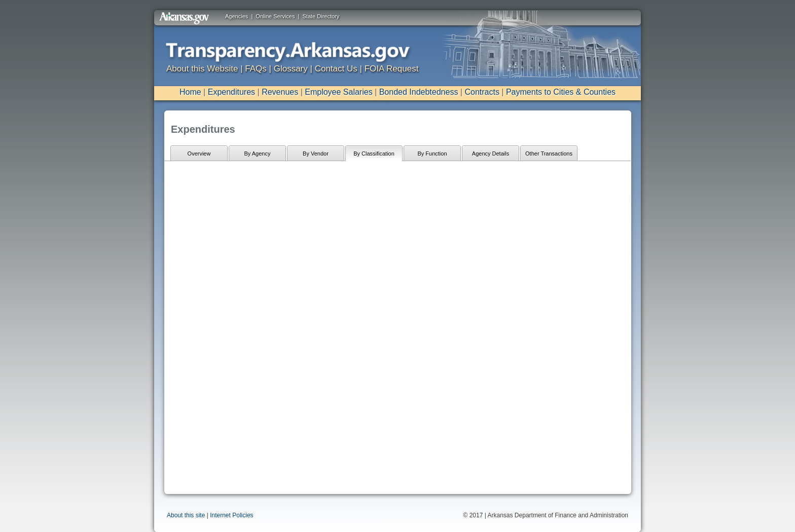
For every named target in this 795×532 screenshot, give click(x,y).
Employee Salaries (338, 92)
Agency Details (491, 154)
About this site (186, 515)
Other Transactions (549, 154)
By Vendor (316, 154)
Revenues (280, 92)
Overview (199, 154)
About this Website (202, 69)
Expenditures (231, 92)
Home (190, 92)
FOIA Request (392, 69)
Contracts (482, 92)
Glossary (291, 69)
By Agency (258, 154)
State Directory (321, 16)
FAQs (256, 69)
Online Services (275, 16)
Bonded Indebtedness (419, 92)
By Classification (374, 154)
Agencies (237, 16)
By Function (432, 154)
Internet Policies (231, 515)
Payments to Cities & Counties (561, 92)
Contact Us (336, 69)
